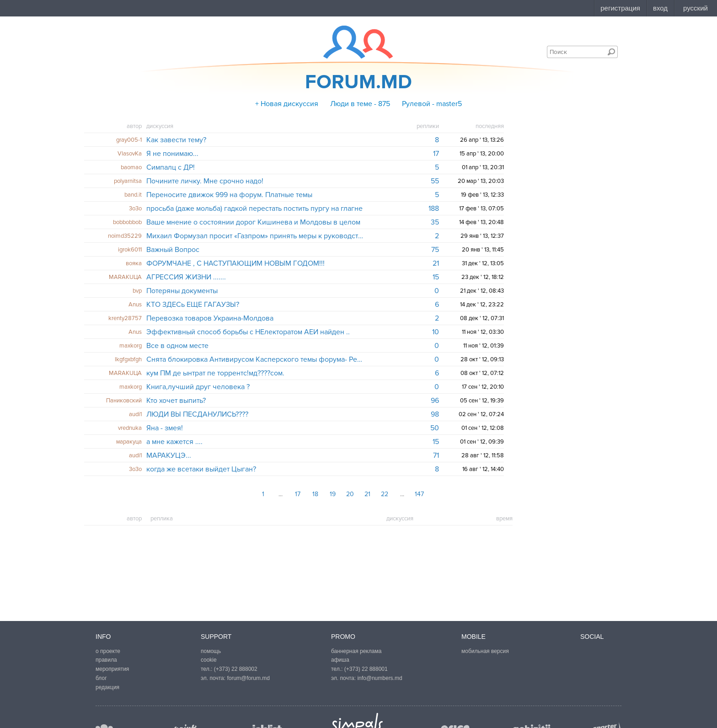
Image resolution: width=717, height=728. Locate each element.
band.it (133, 195)
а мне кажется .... (174, 442)
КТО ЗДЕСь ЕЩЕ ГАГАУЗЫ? (193, 305)
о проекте (108, 651)
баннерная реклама (356, 651)
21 (436, 263)
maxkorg (131, 346)
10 (436, 332)
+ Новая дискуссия (287, 104)
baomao (131, 167)
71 (436, 455)
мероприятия (112, 669)
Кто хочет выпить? (176, 401)
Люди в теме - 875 (360, 104)
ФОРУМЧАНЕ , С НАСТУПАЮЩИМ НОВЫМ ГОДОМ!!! (235, 263)
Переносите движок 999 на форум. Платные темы (229, 195)
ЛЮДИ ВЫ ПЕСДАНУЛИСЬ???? (197, 414)
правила (106, 660)
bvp (137, 291)
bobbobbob (127, 222)
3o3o (135, 209)
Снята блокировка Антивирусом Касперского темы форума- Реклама (255, 359)
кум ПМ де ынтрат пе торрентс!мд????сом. (215, 373)
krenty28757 (125, 318)
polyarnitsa (128, 181)
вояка (134, 263)
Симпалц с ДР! (171, 167)
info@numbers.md (380, 678)
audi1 (135, 414)
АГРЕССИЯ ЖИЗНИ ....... (186, 277)
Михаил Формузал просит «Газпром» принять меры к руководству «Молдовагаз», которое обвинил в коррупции (255, 236)
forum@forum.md (248, 678)
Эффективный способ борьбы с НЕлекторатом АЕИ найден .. (248, 332)
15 (436, 277)
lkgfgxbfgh (128, 359)
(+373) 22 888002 (236, 669)
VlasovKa (130, 154)
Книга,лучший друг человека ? (198, 387)
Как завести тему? (176, 140)
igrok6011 (130, 250)
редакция (107, 687)
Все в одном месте (177, 346)
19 (333, 494)
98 (435, 414)
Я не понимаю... (172, 154)
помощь (211, 651)
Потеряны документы (182, 291)
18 (315, 494)
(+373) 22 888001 (366, 669)
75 (435, 250)
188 (434, 209)
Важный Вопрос (173, 250)
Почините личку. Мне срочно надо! (205, 181)
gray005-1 (129, 140)
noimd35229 (125, 236)
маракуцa (129, 442)
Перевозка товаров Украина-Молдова (210, 318)
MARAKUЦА (125, 277)
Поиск (611, 52)
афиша (340, 660)
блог (101, 678)
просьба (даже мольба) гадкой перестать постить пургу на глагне (254, 209)
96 (435, 401)
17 (436, 154)
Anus (135, 305)
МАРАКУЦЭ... (169, 455)
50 (435, 428)
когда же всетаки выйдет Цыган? (201, 469)
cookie (209, 660)
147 (419, 494)
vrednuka (130, 428)
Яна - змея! (165, 428)
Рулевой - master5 (432, 104)
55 (435, 181)
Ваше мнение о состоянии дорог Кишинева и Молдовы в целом (253, 222)
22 (385, 494)
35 (435, 222)
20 (350, 494)
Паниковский (124, 401)
